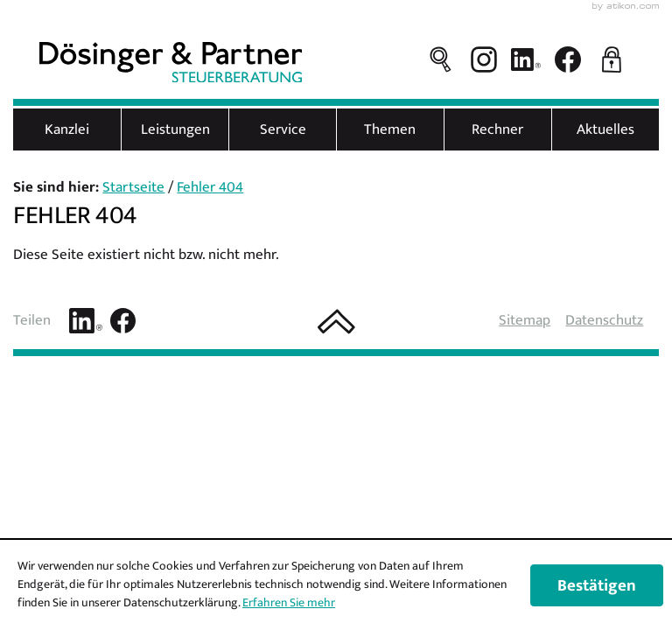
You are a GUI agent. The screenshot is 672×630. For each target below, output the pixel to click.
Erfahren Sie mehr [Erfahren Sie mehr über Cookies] (289, 602)
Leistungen (175, 129)
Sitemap (525, 320)
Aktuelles (605, 129)
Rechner (497, 129)
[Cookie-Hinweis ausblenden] (597, 585)
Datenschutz (604, 320)
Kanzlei (67, 129)
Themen (390, 129)
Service (283, 129)
